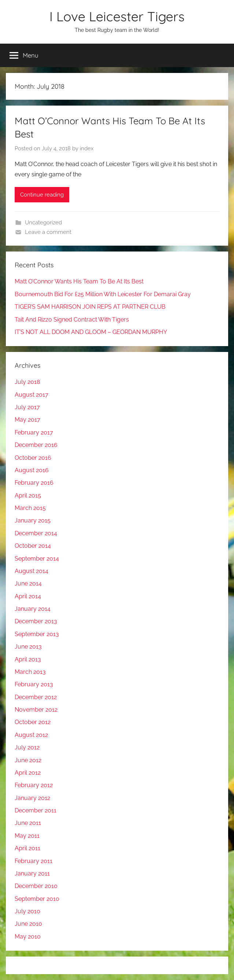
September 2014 (37, 559)
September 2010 (37, 899)
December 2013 (36, 621)
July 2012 (27, 747)
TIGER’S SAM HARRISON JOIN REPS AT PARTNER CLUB (90, 307)
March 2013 (30, 672)
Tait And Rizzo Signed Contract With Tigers (72, 320)
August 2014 (31, 571)
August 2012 (31, 735)
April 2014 (28, 596)
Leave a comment (48, 232)
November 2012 (36, 710)
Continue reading (42, 195)
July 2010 (27, 911)
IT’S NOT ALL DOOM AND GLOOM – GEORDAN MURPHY (91, 332)
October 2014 (33, 546)
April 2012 (28, 773)
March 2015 (30, 508)
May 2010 (28, 937)
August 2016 (32, 470)
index (87, 148)
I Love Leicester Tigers (117, 16)
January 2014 (33, 609)
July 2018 (27, 382)
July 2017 (27, 407)
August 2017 (31, 395)
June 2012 (28, 760)
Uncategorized (43, 223)
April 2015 (28, 495)
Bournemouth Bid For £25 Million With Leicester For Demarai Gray (103, 294)
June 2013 (28, 647)
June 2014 (28, 583)
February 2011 (34, 861)
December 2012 (36, 697)
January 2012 (32, 798)
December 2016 (36, 445)
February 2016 (34, 483)
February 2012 (34, 785)
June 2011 (28, 823)
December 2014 (36, 533)
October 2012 (33, 722)
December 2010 (36, 886)
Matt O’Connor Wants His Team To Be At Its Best (79, 281)
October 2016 (33, 458)
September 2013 (37, 634)
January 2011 (32, 873)
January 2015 (33, 520)
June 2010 (28, 924)
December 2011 (36, 810)
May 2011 (27, 836)
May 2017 (27, 420)
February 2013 (34, 684)
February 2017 (34, 432)
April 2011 (27, 848)
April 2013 (28, 659)
